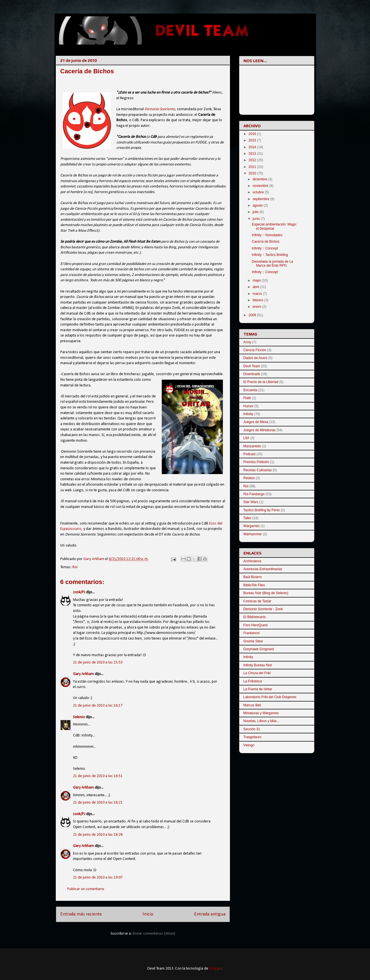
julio (256, 212)
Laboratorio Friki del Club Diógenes (270, 697)
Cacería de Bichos (265, 242)
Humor (249, 406)
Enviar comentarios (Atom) (154, 934)
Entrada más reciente (81, 914)
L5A (246, 438)
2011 (253, 167)
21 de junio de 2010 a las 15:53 (98, 662)
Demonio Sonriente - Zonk (263, 609)
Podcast (250, 454)
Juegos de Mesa (256, 422)
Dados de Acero (255, 358)
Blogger (216, 969)
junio (257, 219)
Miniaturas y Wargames (261, 713)
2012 (253, 160)
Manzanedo (252, 446)
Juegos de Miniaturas (260, 430)
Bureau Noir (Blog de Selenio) (266, 593)
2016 (253, 134)
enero (257, 307)
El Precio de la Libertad (261, 382)
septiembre (261, 199)
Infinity (248, 414)
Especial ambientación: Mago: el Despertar (274, 226)
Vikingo (249, 745)
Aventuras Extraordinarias (263, 569)
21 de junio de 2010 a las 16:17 (98, 706)
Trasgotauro (252, 737)
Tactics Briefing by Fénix (262, 510)
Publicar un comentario (86, 889)
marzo (258, 294)
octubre (259, 192)
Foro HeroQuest (256, 625)
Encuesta (251, 390)
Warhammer (253, 534)
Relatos (249, 478)
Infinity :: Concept (265, 248)
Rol (75, 567)
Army (247, 342)
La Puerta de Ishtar (258, 689)
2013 (253, 154)
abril (256, 287)
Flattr (247, 398)
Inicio (148, 914)
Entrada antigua (210, 914)
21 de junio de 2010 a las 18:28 (98, 835)
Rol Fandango (254, 494)
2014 (253, 147)
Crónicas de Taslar (257, 601)
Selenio (79, 717)
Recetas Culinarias (258, 470)
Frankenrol (252, 633)
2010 (253, 173)
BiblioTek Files (254, 585)
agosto (258, 205)
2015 (253, 140)
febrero (258, 300)
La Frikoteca (253, 681)
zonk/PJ (79, 592)
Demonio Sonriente (160, 109)
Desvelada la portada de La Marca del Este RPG (272, 264)
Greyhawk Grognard (259, 649)
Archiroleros (252, 561)
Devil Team (252, 366)
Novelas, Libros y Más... (262, 721)
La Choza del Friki (257, 673)
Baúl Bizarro (253, 577)
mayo (257, 280)
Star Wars (251, 502)
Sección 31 (252, 729)
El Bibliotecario (255, 617)
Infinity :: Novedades (267, 235)
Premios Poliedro (256, 462)
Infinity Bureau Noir (258, 665)
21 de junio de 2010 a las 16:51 (98, 776)
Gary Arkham (83, 674)
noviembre (261, 186)
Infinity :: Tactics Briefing (270, 255)
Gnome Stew (253, 641)
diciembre (260, 179)
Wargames (252, 526)
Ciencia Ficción (255, 350)
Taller (248, 518)
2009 (253, 315)
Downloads (252, 374)
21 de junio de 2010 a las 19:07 (98, 878)
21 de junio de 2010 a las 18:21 (98, 803)
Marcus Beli (252, 705)
